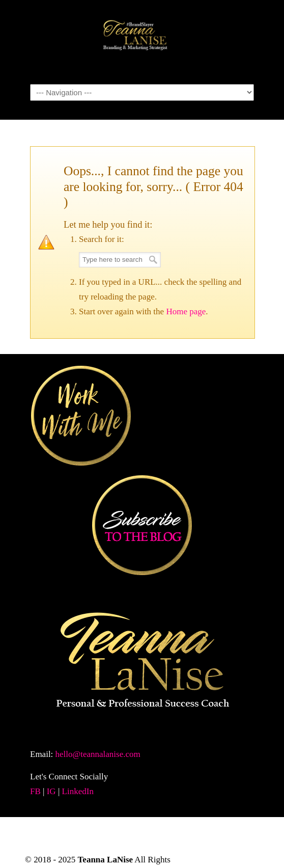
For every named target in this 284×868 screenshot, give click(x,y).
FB (35, 791)
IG (51, 791)
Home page (186, 311)
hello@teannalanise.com (98, 754)
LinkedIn (78, 791)
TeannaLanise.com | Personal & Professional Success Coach (142, 41)
